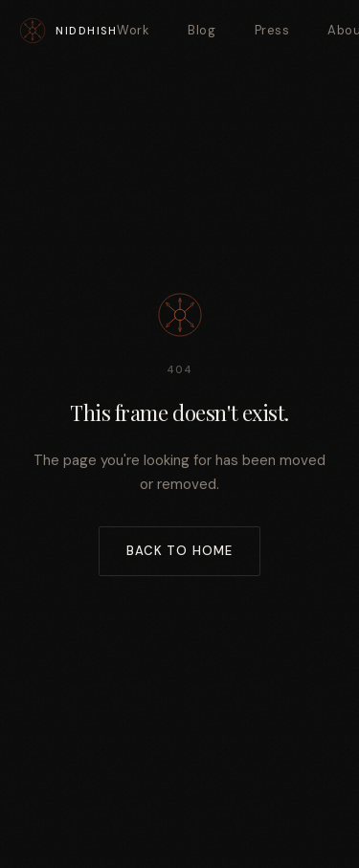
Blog (202, 30)
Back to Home (179, 551)
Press (272, 30)
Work (133, 30)
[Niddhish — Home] (68, 31)
